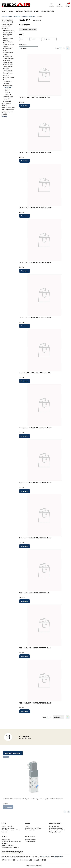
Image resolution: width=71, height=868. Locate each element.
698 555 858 (46, 857)
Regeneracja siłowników (32, 830)
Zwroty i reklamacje (55, 832)
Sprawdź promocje (13, 753)
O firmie (4, 832)
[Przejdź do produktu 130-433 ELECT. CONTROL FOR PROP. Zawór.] (44, 625)
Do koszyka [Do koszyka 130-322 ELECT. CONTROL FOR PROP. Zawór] (25, 436)
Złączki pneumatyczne (8, 107)
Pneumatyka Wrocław (8, 828)
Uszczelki (6, 75)
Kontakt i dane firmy (8, 826)
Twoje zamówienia (31, 840)
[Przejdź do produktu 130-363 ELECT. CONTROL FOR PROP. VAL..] (44, 570)
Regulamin (5, 843)
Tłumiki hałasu (8, 81)
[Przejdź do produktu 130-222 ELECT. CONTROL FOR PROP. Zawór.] (44, 130)
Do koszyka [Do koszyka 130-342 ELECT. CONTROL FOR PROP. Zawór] (25, 491)
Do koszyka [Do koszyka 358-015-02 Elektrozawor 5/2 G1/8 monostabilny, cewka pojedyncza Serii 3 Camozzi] (8, 807)
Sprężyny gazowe (7, 112)
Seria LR (8, 92)
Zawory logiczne (8, 52)
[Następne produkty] (59, 717)
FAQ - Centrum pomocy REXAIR (11, 841)
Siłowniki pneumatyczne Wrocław (12, 830)
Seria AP (8, 90)
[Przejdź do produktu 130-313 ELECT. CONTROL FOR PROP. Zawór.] (44, 350)
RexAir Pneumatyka (7, 16)
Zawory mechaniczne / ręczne (8, 48)
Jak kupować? (6, 840)
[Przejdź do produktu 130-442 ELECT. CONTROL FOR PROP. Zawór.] (44, 680)
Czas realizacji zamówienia (57, 830)
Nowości (4, 114)
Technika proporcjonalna (29, 16)
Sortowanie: (23, 45)
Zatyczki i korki (8, 97)
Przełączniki (7, 101)
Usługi (27, 826)
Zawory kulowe (8, 73)
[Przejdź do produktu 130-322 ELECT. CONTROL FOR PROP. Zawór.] (44, 405)
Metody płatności (54, 826)
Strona (57, 48)
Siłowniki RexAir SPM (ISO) (33, 828)
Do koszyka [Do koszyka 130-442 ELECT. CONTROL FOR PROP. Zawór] (25, 711)
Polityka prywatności (8, 845)
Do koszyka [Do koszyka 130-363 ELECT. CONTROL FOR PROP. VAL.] (25, 601)
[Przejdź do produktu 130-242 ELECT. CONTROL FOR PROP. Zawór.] (44, 240)
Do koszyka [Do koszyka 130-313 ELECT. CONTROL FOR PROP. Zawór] (25, 381)
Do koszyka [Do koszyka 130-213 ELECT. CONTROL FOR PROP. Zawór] (25, 106)
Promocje (4, 116)
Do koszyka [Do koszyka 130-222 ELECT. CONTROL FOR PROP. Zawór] (25, 161)
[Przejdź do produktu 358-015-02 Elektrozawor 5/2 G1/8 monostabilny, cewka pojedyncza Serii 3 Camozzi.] (33, 776)
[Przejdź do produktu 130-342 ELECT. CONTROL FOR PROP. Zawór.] (44, 460)
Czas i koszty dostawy (56, 828)
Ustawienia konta (30, 841)
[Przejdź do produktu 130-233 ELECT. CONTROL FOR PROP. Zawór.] (44, 185)
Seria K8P (8, 94)
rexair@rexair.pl (58, 857)
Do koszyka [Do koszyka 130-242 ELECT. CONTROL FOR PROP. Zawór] (25, 271)
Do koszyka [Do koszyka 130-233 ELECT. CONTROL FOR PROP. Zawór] (25, 216)
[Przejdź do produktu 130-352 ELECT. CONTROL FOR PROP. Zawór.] (44, 515)
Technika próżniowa (8, 110)
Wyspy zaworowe (9, 44)
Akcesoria (6, 99)
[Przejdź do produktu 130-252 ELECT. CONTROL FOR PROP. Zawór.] (44, 295)
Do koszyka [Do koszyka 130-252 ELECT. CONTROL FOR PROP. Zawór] (25, 326)
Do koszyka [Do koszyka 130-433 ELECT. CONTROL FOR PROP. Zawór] (25, 656)
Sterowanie (17, 16)
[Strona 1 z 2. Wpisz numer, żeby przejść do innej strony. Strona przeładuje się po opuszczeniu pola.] (61, 48)
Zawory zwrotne (8, 71)
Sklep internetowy (33, 866)
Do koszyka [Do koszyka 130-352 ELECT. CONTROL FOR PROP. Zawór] (25, 546)
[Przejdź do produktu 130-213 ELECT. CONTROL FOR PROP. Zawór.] (44, 75)
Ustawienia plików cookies (10, 847)
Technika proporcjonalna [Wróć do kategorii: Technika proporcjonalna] (28, 30)
